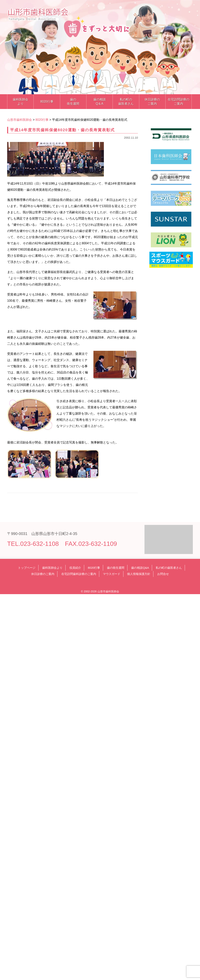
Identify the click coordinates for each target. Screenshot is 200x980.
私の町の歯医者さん (126, 102)
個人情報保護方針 (139, 574)
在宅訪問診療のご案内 (179, 102)
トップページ (27, 568)
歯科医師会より (21, 102)
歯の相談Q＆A (100, 102)
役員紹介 (75, 568)
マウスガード (112, 574)
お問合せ (163, 574)
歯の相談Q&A (140, 568)
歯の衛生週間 (73, 102)
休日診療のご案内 (152, 102)
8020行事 (47, 102)
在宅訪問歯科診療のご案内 (79, 574)
